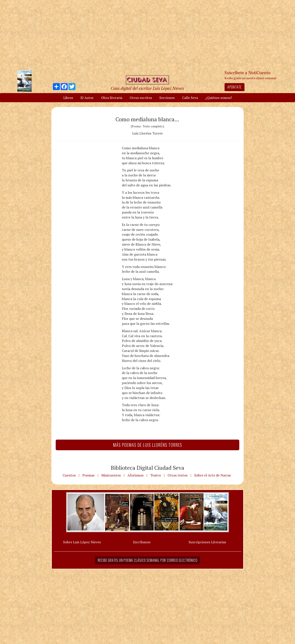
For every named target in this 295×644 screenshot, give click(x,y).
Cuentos (69, 475)
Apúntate (235, 87)
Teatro (156, 475)
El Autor (87, 98)
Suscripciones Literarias (207, 542)
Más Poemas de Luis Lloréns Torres (147, 445)
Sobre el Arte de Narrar (213, 475)
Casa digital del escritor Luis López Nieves (147, 88)
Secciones (167, 98)
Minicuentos (111, 475)
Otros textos (178, 475)
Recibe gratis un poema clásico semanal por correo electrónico (148, 560)
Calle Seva (190, 98)
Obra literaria (112, 98)
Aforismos (135, 475)
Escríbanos (142, 542)
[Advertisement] (148, 35)
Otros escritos (141, 98)
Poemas (88, 475)
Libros (68, 98)
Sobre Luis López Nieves (82, 542)
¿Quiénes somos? (219, 98)
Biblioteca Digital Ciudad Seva (147, 468)
